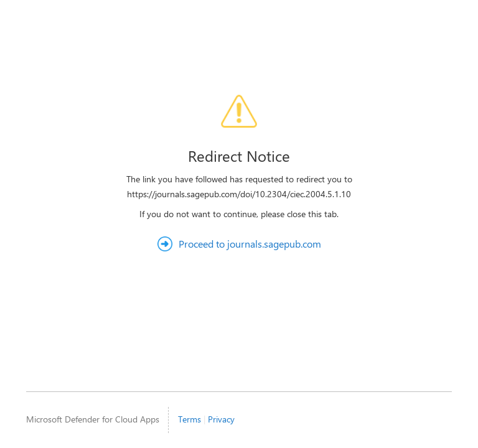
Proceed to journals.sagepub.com (250, 244)
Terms (190, 419)
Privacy (221, 419)
